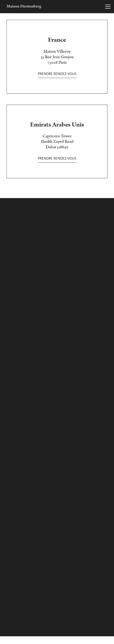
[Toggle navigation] (108, 7)
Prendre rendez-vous (57, 74)
